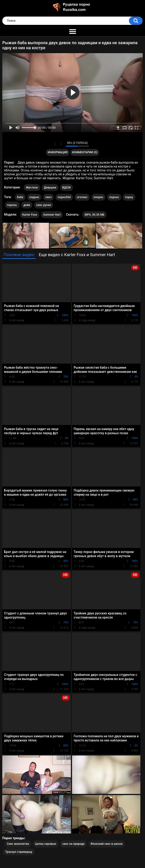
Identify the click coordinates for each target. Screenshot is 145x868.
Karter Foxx (30, 215)
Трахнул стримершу (19, 852)
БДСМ (67, 188)
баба (20, 197)
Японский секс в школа (107, 844)
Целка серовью (46, 844)
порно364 (64, 197)
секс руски (44, 205)
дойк (27, 205)
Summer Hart (52, 215)
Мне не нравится (61, 144)
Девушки (50, 188)
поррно (34, 197)
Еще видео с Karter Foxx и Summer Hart (77, 255)
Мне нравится (55, 144)
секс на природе (74, 844)
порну (129, 197)
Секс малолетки (18, 844)
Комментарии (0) (85, 152)
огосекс (82, 197)
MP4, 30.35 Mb (94, 215)
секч (48, 197)
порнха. (12, 205)
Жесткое (32, 188)
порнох (114, 197)
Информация (58, 152)
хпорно (99, 197)
